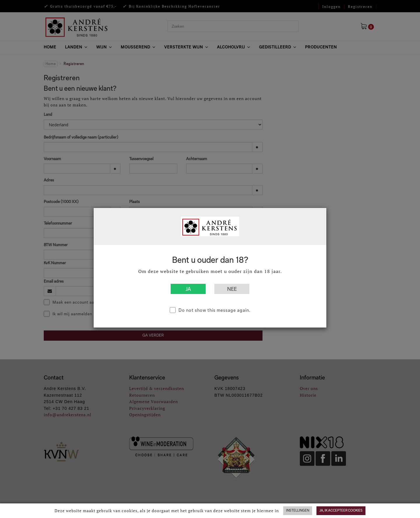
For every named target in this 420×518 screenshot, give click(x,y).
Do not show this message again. (215, 310)
